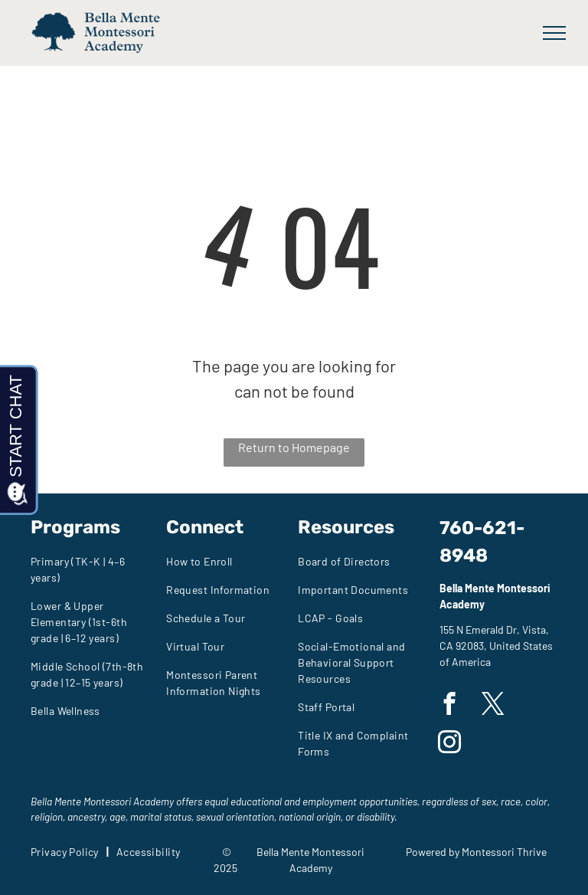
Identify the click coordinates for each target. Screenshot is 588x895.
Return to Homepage (294, 447)
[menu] (554, 33)
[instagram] (449, 744)
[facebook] (449, 706)
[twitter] (493, 706)
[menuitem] (93, 569)
